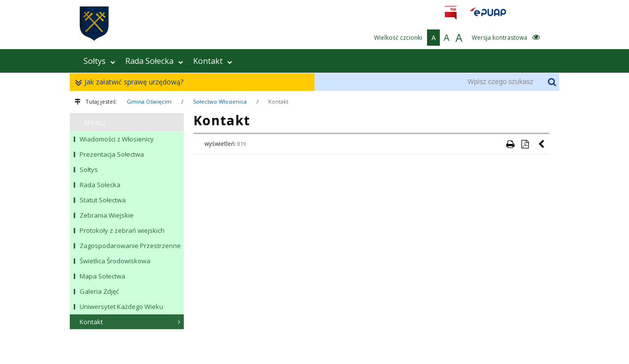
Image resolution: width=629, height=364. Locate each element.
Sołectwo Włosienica (220, 101)
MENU (95, 123)
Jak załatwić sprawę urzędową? (131, 82)
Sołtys (100, 61)
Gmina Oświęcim (149, 101)
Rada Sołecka (154, 61)
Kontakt (213, 61)
